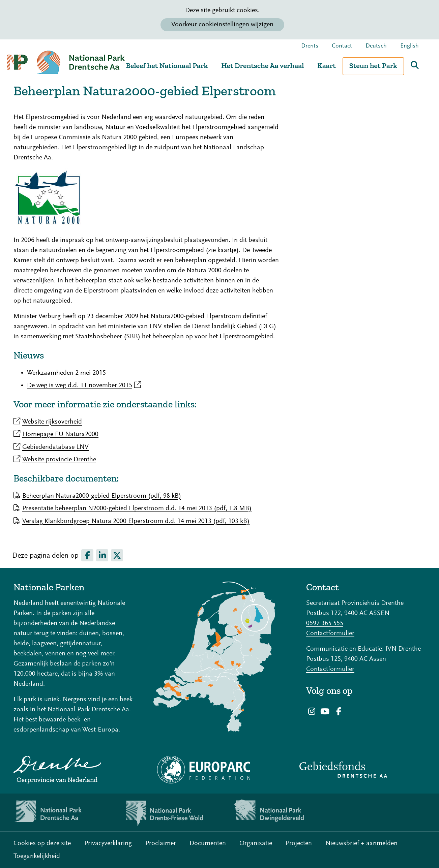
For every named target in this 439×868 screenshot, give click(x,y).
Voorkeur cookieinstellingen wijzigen (222, 25)
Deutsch (376, 46)
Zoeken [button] (415, 65)
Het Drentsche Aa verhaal (262, 66)
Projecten (299, 843)
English (409, 46)
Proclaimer (161, 843)
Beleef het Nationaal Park (167, 66)
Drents (310, 46)
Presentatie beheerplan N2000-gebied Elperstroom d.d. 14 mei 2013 (137, 508)
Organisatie (256, 843)
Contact (342, 46)
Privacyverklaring (108, 843)
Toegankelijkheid (37, 856)
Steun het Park (373, 66)
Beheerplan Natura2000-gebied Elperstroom (102, 496)
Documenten (208, 843)
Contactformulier (330, 633)
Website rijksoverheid (52, 422)
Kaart (327, 66)
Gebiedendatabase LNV (55, 447)
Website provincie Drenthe (59, 460)
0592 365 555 (325, 623)
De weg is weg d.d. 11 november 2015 (84, 385)
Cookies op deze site (42, 843)
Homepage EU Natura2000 (60, 434)
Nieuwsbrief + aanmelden (361, 843)
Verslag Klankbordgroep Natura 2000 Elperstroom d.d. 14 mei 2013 (136, 521)
